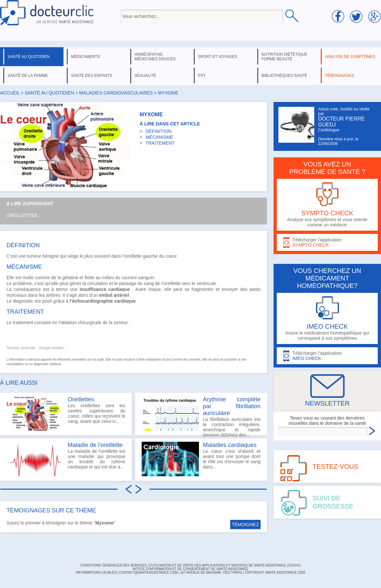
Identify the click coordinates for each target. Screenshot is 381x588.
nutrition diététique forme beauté (284, 57)
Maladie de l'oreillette (95, 445)
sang (149, 283)
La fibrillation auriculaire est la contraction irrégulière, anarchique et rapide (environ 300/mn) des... (201, 416)
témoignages (339, 76)
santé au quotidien (28, 57)
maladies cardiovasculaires (116, 93)
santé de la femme (28, 76)
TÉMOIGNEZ (245, 524)
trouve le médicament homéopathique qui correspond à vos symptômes (327, 318)
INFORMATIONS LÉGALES (96, 573)
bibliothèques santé (284, 76)
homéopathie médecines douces (155, 57)
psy (202, 76)
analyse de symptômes (350, 57)
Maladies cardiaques (230, 445)
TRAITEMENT (160, 143)
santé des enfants (92, 76)
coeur (171, 256)
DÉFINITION (158, 131)
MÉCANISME (159, 137)
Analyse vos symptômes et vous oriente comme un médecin (327, 205)
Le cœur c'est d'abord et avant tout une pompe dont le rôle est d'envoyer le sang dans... (201, 459)
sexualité (145, 76)
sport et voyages (218, 57)
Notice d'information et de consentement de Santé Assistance (190, 569)
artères (53, 295)
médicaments (85, 57)
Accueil (10, 93)
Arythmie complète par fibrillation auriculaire (232, 406)
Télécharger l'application (327, 243)
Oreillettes (22, 215)
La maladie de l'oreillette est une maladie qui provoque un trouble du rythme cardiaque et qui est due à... (66, 459)
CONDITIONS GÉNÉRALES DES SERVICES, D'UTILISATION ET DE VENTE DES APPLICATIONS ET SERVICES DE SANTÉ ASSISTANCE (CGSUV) (190, 565)
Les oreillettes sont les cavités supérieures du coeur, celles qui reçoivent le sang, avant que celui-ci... (66, 413)
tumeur (34, 256)
